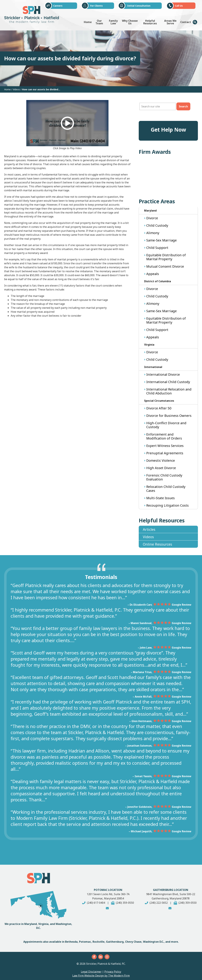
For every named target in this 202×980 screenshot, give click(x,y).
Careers (58, 6)
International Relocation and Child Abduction (169, 391)
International (153, 367)
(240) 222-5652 (159, 903)
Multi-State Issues (160, 498)
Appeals (153, 274)
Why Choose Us (130, 22)
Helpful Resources (150, 22)
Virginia (149, 345)
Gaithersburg (115, 942)
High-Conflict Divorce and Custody (166, 425)
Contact (186, 22)
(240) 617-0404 (96, 903)
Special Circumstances (159, 401)
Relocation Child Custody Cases (166, 489)
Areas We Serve (170, 22)
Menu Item (195, 22)
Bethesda (71, 942)
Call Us (179, 6)
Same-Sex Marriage (161, 240)
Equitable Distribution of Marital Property (166, 257)
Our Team (99, 22)
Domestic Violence (161, 460)
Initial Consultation (139, 6)
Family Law (113, 22)
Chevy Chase (133, 942)
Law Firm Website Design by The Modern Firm (101, 976)
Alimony (153, 233)
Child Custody (157, 225)
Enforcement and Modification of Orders (164, 436)
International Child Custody (168, 382)
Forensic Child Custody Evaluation (164, 477)
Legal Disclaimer (91, 972)
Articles (149, 529)
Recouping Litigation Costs (167, 505)
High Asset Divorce (161, 468)
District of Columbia (158, 281)
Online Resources (157, 544)
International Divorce (163, 374)
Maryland (150, 211)
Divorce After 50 (159, 408)
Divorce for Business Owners (169, 416)
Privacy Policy (113, 972)
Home (88, 22)
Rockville (99, 942)
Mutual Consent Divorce (165, 266)
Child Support (157, 248)
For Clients (96, 6)
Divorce (152, 218)
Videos (148, 537)
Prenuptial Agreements (165, 453)
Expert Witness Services (165, 446)
